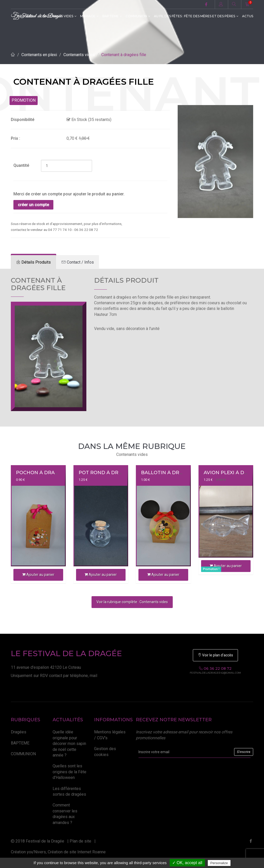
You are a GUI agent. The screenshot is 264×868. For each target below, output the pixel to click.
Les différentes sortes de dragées (69, 791)
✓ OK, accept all (187, 863)
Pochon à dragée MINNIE (50, 473)
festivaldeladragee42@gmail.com (215, 673)
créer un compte (33, 205)
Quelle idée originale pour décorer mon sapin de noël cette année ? (69, 744)
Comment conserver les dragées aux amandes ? (65, 814)
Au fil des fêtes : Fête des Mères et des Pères (196, 16)
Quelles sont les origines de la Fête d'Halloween (69, 772)
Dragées (19, 732)
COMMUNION (138, 16)
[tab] (34, 262)
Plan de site (80, 841)
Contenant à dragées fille (124, 55)
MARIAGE (89, 16)
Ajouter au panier (38, 575)
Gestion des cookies (105, 752)
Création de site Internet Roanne (77, 852)
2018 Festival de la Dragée (38, 841)
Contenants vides (79, 55)
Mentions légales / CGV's (110, 735)
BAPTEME (112, 16)
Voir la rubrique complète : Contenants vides (132, 602)
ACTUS (248, 16)
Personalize (219, 863)
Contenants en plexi (39, 55)
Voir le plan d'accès (215, 655)
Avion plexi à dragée (232, 473)
